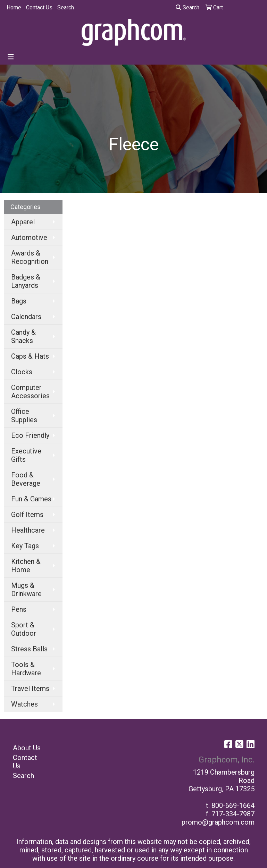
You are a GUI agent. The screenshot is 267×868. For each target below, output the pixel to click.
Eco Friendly (30, 435)
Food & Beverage (26, 479)
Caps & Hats (30, 356)
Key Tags (25, 546)
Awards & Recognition (30, 257)
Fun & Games (31, 499)
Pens (19, 609)
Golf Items (27, 515)
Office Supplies (24, 416)
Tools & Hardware (26, 669)
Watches (24, 704)
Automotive (29, 237)
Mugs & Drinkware (26, 590)
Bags (19, 301)
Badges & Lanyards (26, 281)
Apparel (23, 222)
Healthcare (28, 530)
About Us (27, 748)
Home (14, 7)
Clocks (22, 372)
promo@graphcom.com (218, 822)
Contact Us (39, 7)
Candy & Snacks (23, 336)
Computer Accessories (30, 392)
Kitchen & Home (26, 566)
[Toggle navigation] (11, 57)
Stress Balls (29, 649)
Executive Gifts (26, 455)
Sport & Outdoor (24, 629)
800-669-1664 (233, 806)
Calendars (26, 317)
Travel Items (30, 688)
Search (66, 7)
